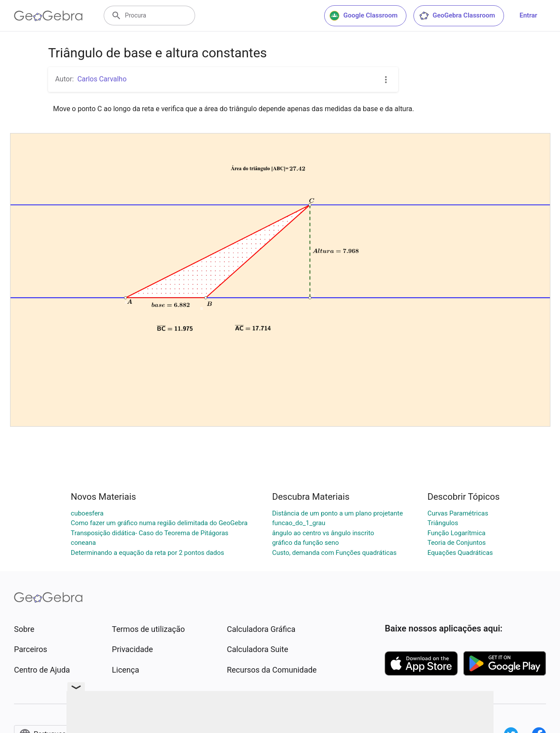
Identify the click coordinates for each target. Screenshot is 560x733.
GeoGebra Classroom (457, 16)
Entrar (528, 15)
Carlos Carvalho (102, 79)
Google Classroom (364, 16)
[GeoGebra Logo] (48, 16)
